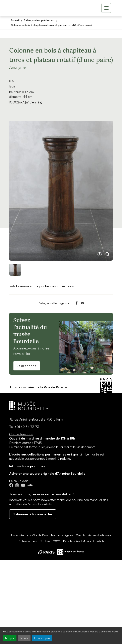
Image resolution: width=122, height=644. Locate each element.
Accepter (10, 638)
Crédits (81, 535)
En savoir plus (42, 638)
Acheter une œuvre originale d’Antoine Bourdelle (47, 473)
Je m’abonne (27, 366)
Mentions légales (62, 535)
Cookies (45, 541)
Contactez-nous (21, 434)
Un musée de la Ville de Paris (30, 535)
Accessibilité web (100, 535)
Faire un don (19, 481)
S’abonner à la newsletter (33, 514)
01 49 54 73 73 (28, 427)
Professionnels (27, 541)
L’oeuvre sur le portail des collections (42, 287)
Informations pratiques (27, 466)
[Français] (100, 252)
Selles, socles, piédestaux (39, 20)
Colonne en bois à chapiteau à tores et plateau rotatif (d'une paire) (51, 25)
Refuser (24, 638)
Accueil (15, 20)
